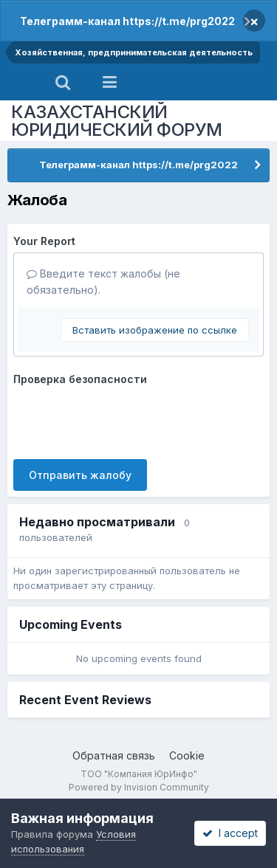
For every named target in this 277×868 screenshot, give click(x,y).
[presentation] (126, 419)
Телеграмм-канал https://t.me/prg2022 (127, 21)
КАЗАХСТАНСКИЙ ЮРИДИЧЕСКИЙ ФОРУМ (117, 121)
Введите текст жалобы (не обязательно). (103, 282)
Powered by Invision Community (139, 787)
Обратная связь (114, 755)
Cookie (187, 755)
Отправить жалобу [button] (80, 475)
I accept (230, 833)
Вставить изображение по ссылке (155, 330)
